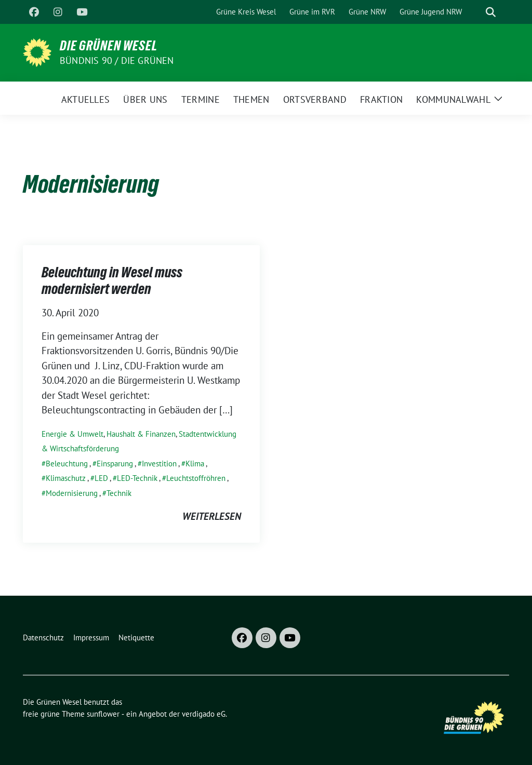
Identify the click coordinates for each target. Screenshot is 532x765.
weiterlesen (212, 516)
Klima (195, 464)
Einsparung (115, 464)
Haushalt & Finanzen (141, 434)
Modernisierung (72, 493)
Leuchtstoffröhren (196, 478)
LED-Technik (137, 478)
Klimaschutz (66, 478)
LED (101, 478)
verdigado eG (204, 714)
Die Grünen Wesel (109, 46)
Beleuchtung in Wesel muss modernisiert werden (112, 280)
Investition (159, 464)
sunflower (103, 714)
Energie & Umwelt (72, 434)
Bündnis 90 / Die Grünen (117, 61)
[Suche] (476, 12)
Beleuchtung (67, 464)
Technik (119, 493)
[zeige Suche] (491, 12)
